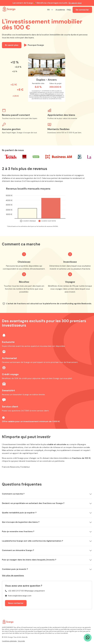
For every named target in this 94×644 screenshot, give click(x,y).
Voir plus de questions (13, 575)
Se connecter (82, 10)
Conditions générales (9, 641)
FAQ (69, 10)
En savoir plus (75, 3)
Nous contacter (16, 603)
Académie (60, 10)
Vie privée (21, 641)
